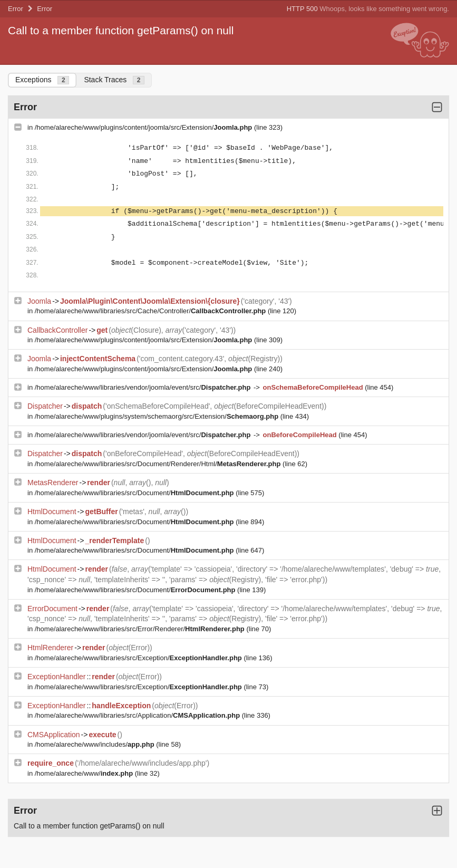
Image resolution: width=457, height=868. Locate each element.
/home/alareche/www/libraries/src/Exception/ (139, 658)
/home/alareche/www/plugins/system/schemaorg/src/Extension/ (158, 416)
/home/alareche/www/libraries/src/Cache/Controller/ (151, 311)
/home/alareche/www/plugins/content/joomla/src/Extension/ (144, 127)
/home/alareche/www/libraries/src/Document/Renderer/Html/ (159, 464)
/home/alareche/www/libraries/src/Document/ (135, 493)
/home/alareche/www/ (85, 773)
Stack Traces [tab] (114, 80)
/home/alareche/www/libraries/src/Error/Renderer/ (141, 629)
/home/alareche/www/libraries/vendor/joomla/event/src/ (144, 387)
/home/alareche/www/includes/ (95, 744)
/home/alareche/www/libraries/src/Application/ (138, 715)
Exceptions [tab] (42, 80)
